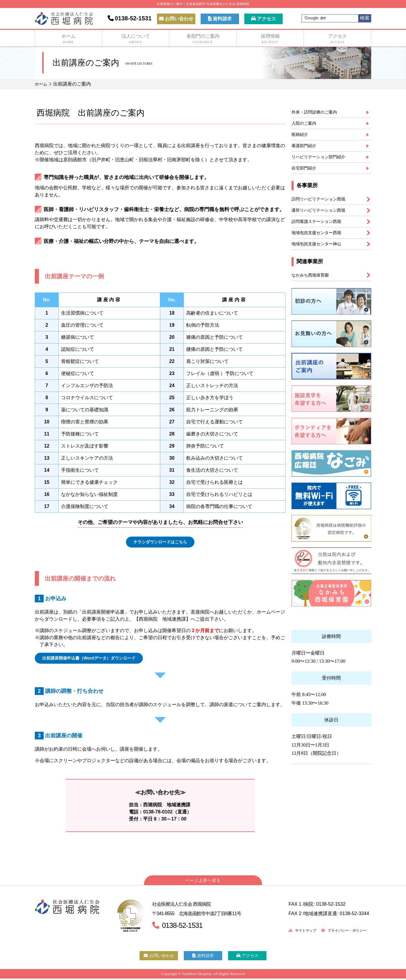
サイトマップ (293, 932)
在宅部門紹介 (306, 173)
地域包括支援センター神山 (320, 253)
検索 (365, 18)
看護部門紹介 (306, 149)
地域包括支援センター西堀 (320, 241)
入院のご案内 (306, 125)
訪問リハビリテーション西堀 (322, 205)
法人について (136, 39)
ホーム (68, 39)
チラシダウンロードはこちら (160, 542)
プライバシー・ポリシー (340, 932)
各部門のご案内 (203, 39)
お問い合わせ (176, 19)
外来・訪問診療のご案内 (317, 112)
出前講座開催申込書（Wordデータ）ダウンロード (95, 659)
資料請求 (220, 19)
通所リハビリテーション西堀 (322, 217)
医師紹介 (301, 137)
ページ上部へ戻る (203, 882)
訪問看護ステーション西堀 (320, 229)
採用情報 (270, 39)
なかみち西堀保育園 (313, 285)
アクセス (263, 19)
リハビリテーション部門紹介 (322, 161)
